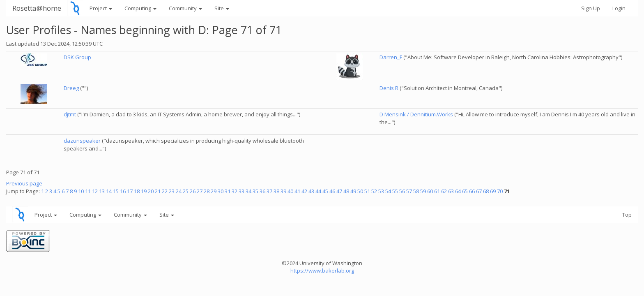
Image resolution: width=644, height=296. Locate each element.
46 (332, 191)
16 (123, 191)
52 (374, 191)
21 (158, 191)
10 (81, 191)
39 (283, 191)
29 (214, 191)
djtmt (70, 114)
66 (472, 191)
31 (228, 191)
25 (186, 191)
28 (207, 191)
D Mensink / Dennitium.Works (416, 114)
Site (222, 8)
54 (388, 191)
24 (179, 191)
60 (430, 191)
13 (102, 191)
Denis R (389, 88)
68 (486, 191)
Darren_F (391, 57)
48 (346, 191)
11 (88, 191)
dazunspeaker (82, 141)
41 (297, 191)
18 (137, 191)
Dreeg (71, 88)
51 (367, 191)
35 (255, 191)
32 (235, 191)
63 (451, 191)
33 (241, 191)
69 (493, 191)
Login (619, 8)
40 (290, 191)
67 (479, 191)
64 (458, 191)
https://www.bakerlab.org (322, 271)
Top (627, 215)
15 (116, 191)
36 (262, 191)
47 (339, 191)
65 (465, 191)
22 (165, 191)
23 (172, 191)
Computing (140, 8)
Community (185, 8)
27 (200, 191)
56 (402, 191)
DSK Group (77, 57)
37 (269, 191)
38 (276, 191)
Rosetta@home (37, 8)
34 (248, 191)
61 (437, 191)
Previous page (24, 183)
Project (101, 8)
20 (151, 191)
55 (395, 191)
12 (95, 191)
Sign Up (591, 8)
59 (423, 191)
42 (304, 191)
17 (130, 191)
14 (109, 191)
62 (444, 191)
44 (318, 191)
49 (353, 191)
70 (500, 191)
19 (144, 191)
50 (360, 191)
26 (193, 191)
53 (381, 191)
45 (325, 191)
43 (311, 191)
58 (416, 191)
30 (221, 191)
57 (409, 191)
